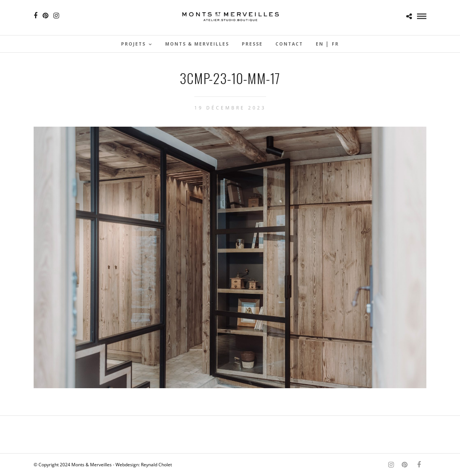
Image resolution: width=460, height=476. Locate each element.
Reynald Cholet (156, 465)
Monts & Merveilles (197, 44)
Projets (133, 44)
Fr (335, 44)
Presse (252, 44)
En (320, 44)
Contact (289, 44)
